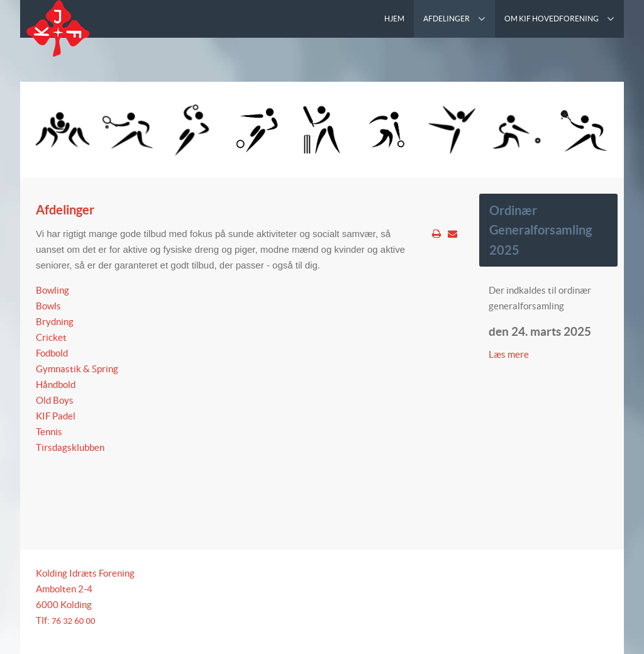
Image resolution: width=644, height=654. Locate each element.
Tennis (49, 432)
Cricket (51, 337)
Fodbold (52, 353)
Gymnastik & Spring (77, 369)
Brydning (55, 322)
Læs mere (510, 354)
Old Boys (55, 400)
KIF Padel (56, 416)
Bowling (53, 290)
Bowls (48, 306)
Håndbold (56, 385)
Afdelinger (65, 210)
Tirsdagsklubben (70, 447)
